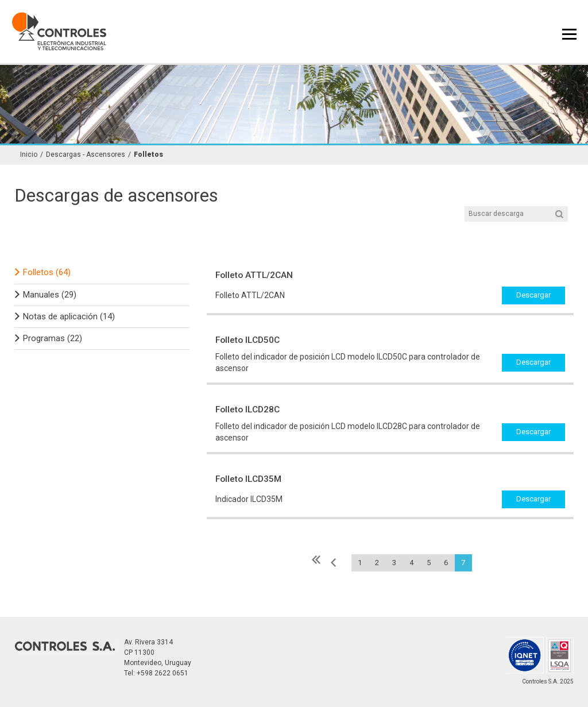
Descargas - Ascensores (86, 155)
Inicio (29, 155)
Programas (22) (53, 338)
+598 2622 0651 (163, 673)
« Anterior (334, 562)
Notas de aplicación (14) (69, 316)
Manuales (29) (50, 295)
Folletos (148, 155)
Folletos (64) (47, 272)
